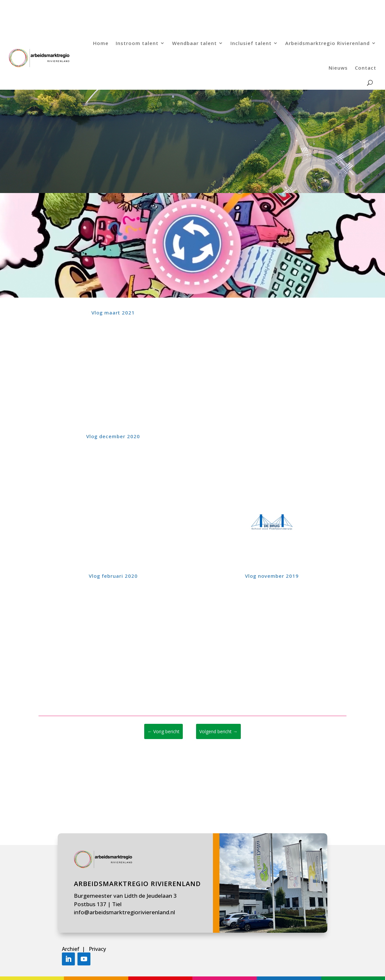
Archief (71, 949)
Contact (366, 68)
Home (101, 43)
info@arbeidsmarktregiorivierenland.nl (124, 912)
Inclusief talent (251, 43)
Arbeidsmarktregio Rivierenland (327, 43)
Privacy (97, 949)
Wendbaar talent (194, 43)
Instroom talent (137, 43)
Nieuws (338, 68)
